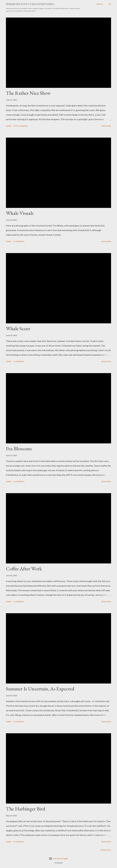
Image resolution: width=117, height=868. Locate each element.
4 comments (19, 842)
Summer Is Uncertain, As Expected (40, 689)
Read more (106, 126)
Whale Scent (18, 328)
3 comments (19, 361)
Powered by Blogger (58, 859)
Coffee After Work (24, 569)
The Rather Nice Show (28, 93)
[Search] (100, 4)
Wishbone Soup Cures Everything (30, 4)
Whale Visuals (20, 213)
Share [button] (9, 126)
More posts (106, 850)
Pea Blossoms (19, 449)
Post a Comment (21, 126)
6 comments (19, 241)
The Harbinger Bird (26, 809)
